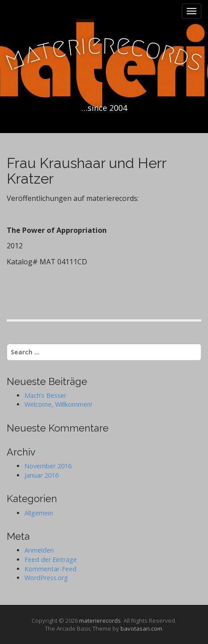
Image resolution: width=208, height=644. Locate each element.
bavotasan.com (141, 628)
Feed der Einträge (51, 560)
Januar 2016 (42, 475)
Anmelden (39, 550)
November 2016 (48, 466)
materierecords (100, 620)
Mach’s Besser (45, 395)
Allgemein (39, 513)
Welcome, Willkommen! (58, 404)
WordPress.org (46, 578)
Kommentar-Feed (50, 569)
